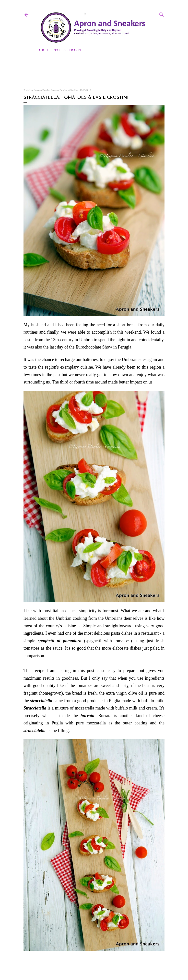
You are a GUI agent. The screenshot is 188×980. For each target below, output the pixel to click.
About (44, 50)
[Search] (162, 14)
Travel (75, 50)
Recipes (59, 50)
